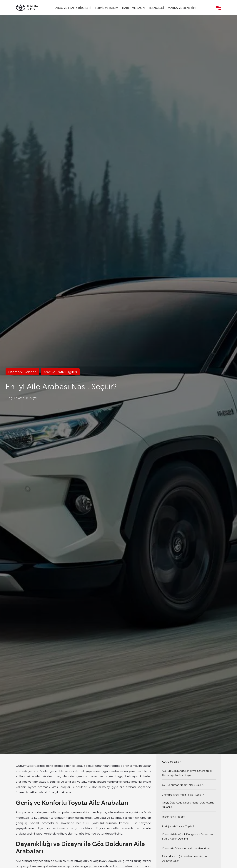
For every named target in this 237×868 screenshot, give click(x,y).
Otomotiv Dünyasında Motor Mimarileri (186, 848)
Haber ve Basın (133, 8)
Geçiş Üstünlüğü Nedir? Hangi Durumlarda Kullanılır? (188, 805)
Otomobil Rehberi (22, 372)
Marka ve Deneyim (182, 8)
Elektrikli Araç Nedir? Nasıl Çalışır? (183, 794)
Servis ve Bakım (107, 8)
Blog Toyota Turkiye (21, 398)
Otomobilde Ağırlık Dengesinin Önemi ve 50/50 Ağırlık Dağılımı (187, 836)
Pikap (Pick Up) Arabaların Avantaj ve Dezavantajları (184, 858)
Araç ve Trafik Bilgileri (73, 8)
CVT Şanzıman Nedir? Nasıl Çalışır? (183, 785)
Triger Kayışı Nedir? (174, 816)
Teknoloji (156, 8)
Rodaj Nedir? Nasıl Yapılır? (178, 826)
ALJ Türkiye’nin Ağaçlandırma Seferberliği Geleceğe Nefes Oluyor (187, 773)
